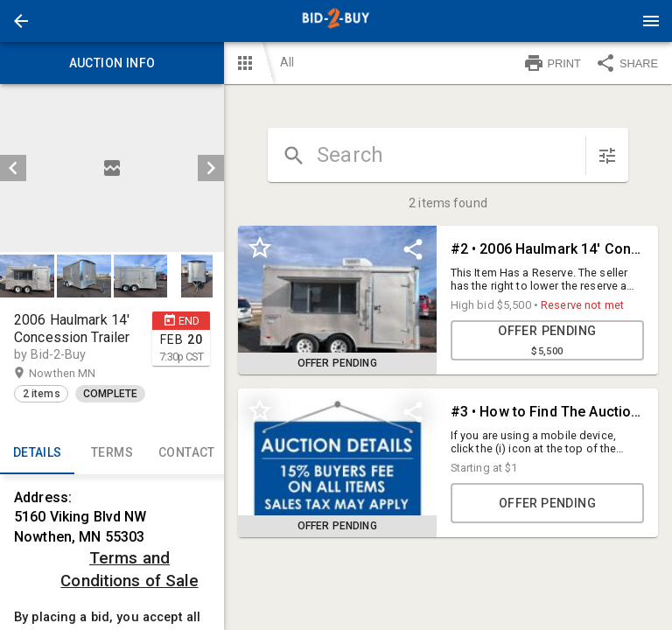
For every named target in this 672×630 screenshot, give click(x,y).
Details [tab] (37, 453)
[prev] (13, 168)
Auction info (112, 63)
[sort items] (607, 156)
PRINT (552, 63)
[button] (21, 21)
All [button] (287, 62)
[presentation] (336, 21)
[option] (112, 168)
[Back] (21, 21)
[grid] (448, 395)
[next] (211, 168)
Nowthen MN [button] (79, 374)
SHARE (626, 63)
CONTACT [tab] (187, 453)
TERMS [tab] (112, 453)
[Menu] (651, 21)
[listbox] (112, 168)
